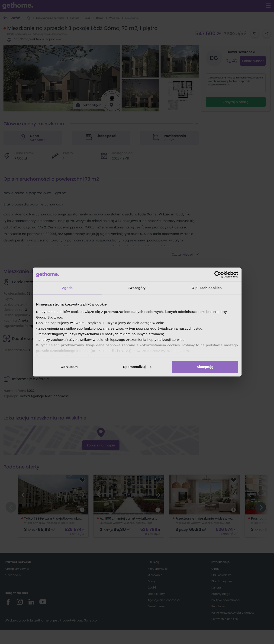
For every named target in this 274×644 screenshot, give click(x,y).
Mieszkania (155, 575)
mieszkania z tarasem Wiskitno (126, 350)
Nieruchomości (158, 569)
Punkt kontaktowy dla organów (233, 613)
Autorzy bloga (221, 594)
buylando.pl (13, 575)
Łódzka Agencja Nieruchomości (44, 396)
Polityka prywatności (226, 600)
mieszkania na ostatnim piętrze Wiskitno (134, 355)
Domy (152, 581)
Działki (152, 587)
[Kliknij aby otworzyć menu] (268, 6)
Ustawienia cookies (224, 619)
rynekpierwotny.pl (17, 569)
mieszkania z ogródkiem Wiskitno (128, 366)
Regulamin (219, 606)
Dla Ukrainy (219, 581)
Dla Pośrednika (221, 575)
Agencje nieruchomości (164, 600)
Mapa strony (156, 594)
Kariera (216, 587)
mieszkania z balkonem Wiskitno (127, 361)
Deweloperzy (156, 606)
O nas (215, 569)
